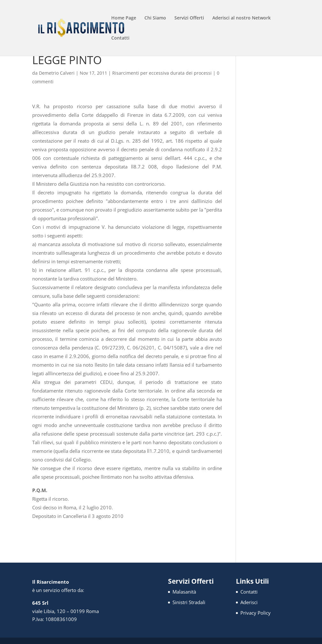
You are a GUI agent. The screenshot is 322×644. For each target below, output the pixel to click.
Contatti (120, 38)
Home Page (124, 18)
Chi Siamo (155, 18)
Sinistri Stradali (189, 602)
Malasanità (184, 592)
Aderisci (249, 602)
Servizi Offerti (189, 18)
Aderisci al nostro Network (241, 18)
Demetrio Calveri (57, 73)
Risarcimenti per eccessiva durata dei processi (162, 73)
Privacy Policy (256, 613)
